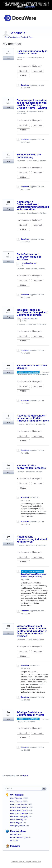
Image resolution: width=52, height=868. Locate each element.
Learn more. (30, 7)
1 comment (20, 269)
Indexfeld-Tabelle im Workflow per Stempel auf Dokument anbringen (32, 312)
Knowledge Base (18, 831)
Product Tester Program (19, 837)
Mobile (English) (16, 823)
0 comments (21, 57)
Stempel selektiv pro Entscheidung (29, 156)
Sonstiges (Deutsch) (18, 826)
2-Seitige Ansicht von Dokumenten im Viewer (30, 714)
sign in (26, 776)
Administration (21, 113)
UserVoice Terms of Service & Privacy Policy (26, 862)
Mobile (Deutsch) (17, 820)
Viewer (42, 640)
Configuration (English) (26, 374)
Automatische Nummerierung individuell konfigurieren (32, 539)
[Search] (44, 789)
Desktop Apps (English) (35, 57)
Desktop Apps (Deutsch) (19, 807)
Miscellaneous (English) (19, 817)
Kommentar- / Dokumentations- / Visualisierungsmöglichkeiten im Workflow (33, 206)
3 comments (21, 324)
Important (39, 71)
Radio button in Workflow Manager (32, 367)
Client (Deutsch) (33, 161)
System (19, 59)
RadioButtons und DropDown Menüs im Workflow (29, 257)
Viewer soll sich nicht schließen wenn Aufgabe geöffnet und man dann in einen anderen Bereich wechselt (32, 631)
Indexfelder (43, 545)
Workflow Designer (42, 374)
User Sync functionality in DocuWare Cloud (32, 52)
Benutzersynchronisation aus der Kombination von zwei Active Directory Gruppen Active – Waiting (32, 104)
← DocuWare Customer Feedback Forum (18, 37)
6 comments (21, 640)
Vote (8, 58)
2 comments (21, 161)
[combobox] (24, 789)
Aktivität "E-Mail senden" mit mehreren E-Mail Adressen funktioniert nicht (33, 418)
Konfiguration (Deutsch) (35, 111)
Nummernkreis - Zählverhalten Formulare (31, 467)
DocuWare (15, 846)
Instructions (14, 834)
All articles (14, 841)
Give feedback (17, 795)
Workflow (43, 161)
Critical (25, 76)
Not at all (25, 71)
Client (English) (16, 801)
